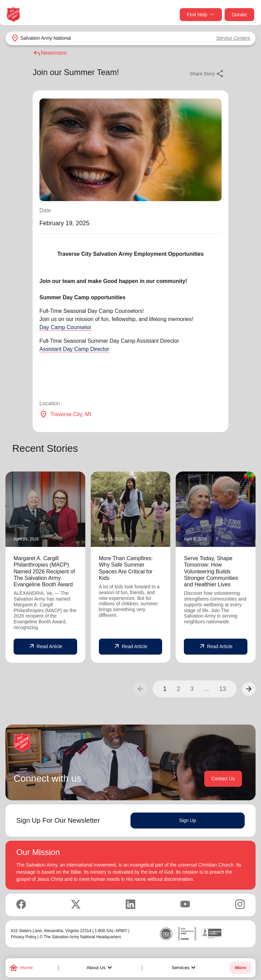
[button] (249, 689)
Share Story (207, 74)
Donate (239, 15)
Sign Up (188, 820)
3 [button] (192, 689)
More (240, 968)
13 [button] (223, 689)
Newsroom (50, 53)
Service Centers (233, 38)
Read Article (45, 646)
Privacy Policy (24, 937)
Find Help (201, 15)
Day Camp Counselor (65, 327)
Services (185, 968)
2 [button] (178, 689)
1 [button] (165, 689)
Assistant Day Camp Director (74, 349)
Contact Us (223, 779)
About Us (100, 968)
